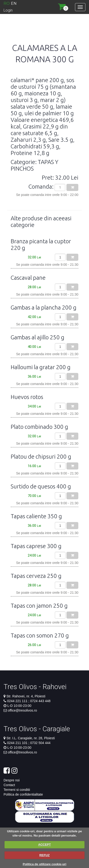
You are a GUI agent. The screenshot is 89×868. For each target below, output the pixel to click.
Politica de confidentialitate (23, 794)
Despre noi (12, 780)
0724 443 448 (40, 701)
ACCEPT (44, 844)
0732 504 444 (40, 743)
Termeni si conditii (17, 790)
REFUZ (44, 855)
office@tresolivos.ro (22, 710)
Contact (9, 785)
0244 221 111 (18, 701)
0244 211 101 (18, 743)
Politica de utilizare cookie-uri (45, 864)
